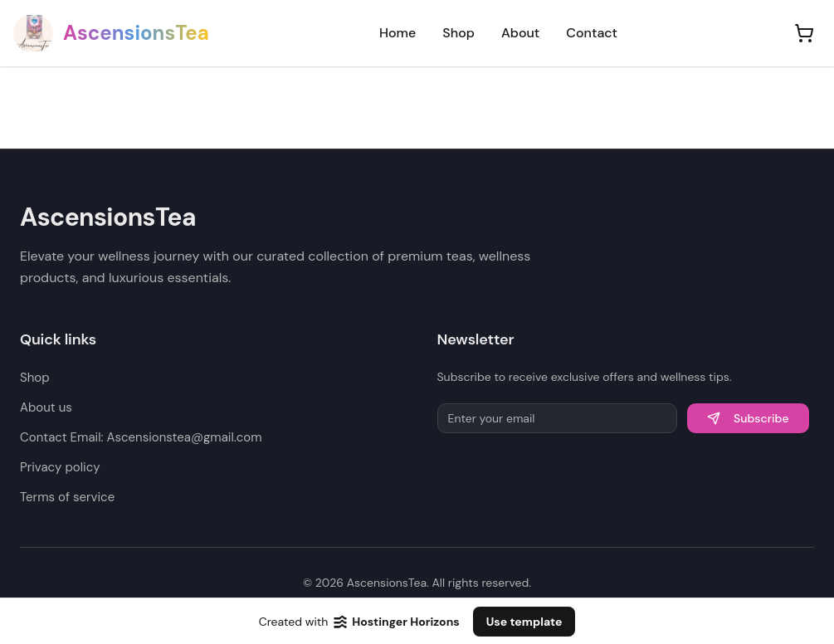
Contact (592, 33)
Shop (458, 33)
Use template (524, 622)
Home (397, 33)
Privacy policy (60, 467)
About (520, 33)
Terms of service (67, 497)
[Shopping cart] (804, 33)
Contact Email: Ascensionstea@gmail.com (141, 437)
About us (46, 407)
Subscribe (748, 418)
